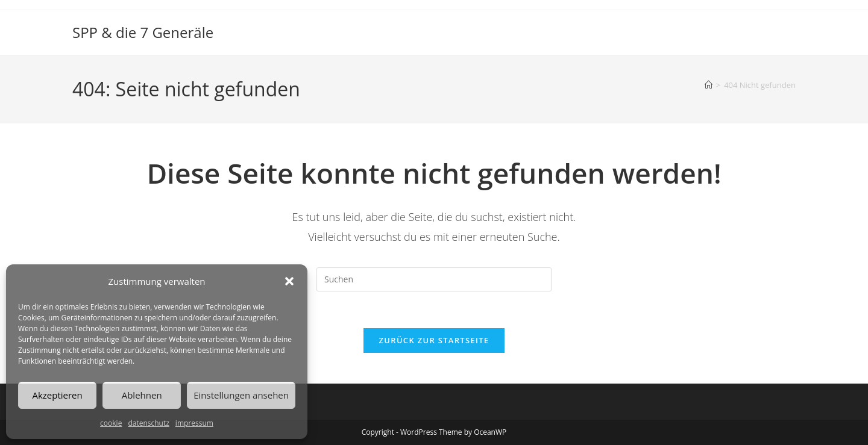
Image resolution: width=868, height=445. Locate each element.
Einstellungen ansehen (241, 395)
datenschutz (148, 423)
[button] (289, 281)
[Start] (709, 85)
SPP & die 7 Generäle (143, 32)
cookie (111, 423)
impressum (194, 423)
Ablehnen (142, 395)
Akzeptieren (57, 395)
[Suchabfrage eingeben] (434, 279)
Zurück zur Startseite (434, 340)
